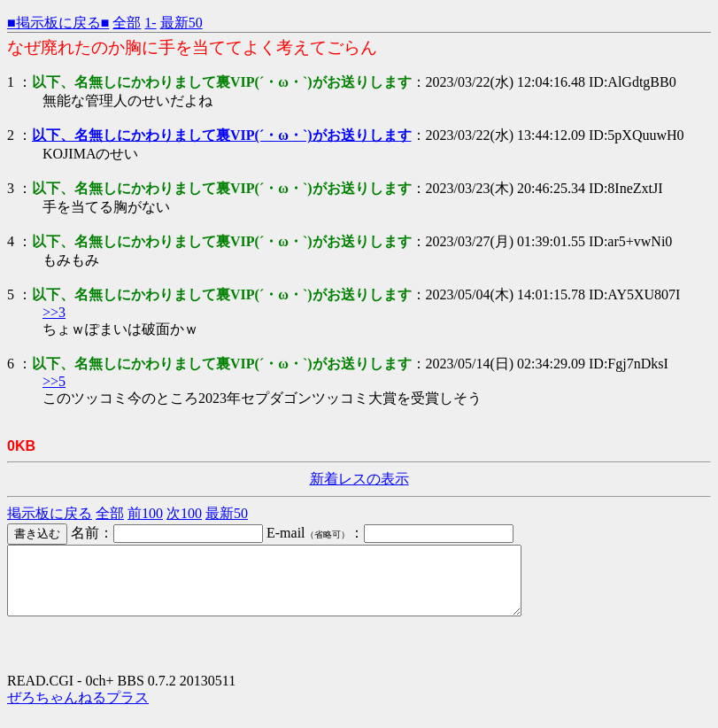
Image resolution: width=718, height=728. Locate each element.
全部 (127, 23)
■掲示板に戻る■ (58, 23)
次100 (184, 513)
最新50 (181, 23)
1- (150, 23)
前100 (145, 513)
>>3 (54, 312)
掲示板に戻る (50, 513)
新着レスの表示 (359, 479)
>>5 (54, 381)
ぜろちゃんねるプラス (78, 711)
